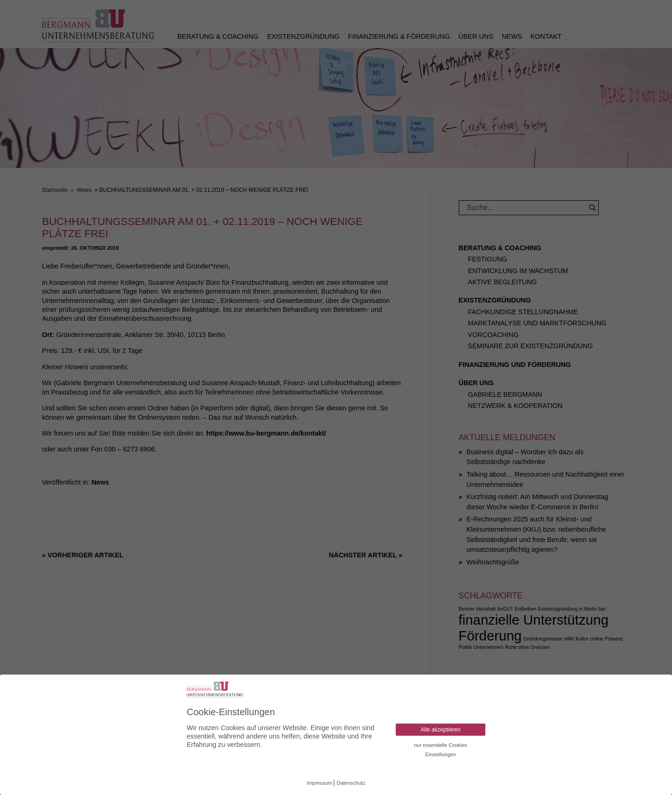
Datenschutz (351, 783)
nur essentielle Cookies (441, 745)
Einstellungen (441, 754)
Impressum (319, 783)
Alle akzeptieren (440, 730)
